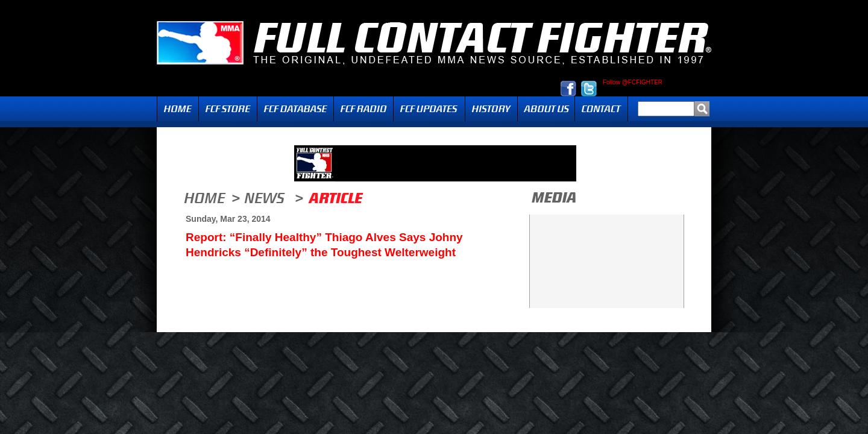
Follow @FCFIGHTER (633, 83)
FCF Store (228, 109)
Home (178, 109)
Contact (601, 109)
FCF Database (295, 109)
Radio (363, 109)
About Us (546, 109)
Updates (429, 109)
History (491, 109)
